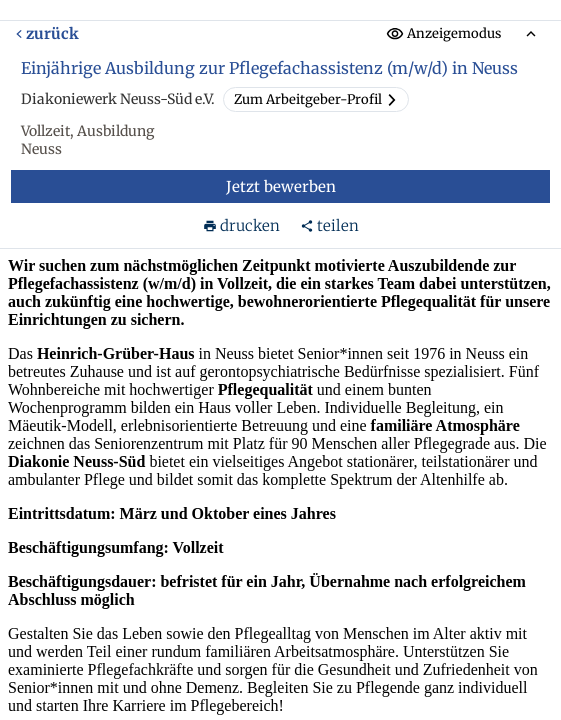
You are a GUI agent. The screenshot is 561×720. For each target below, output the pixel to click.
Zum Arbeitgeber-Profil (316, 99)
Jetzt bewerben (281, 186)
